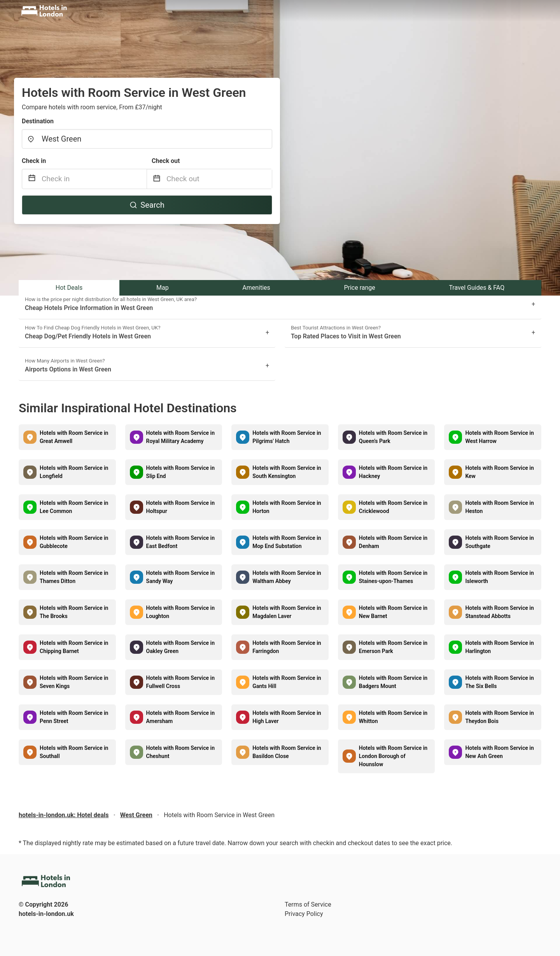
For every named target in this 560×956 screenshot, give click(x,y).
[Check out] (219, 179)
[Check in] (94, 179)
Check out (166, 161)
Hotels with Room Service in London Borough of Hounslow (393, 756)
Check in (34, 161)
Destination (38, 121)
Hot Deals (69, 288)
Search (147, 205)
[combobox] (147, 139)
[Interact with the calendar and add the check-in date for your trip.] (32, 179)
